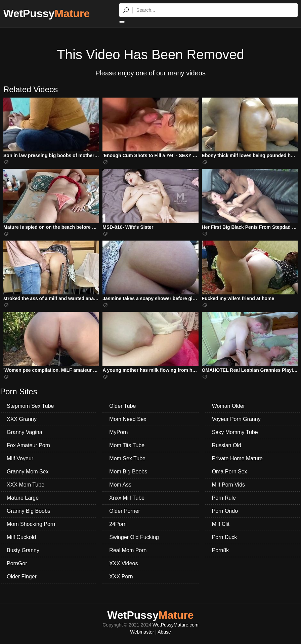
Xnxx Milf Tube (127, 498)
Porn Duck (225, 537)
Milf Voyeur (20, 458)
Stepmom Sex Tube (30, 406)
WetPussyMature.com (176, 625)
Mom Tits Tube (127, 445)
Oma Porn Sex (230, 472)
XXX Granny (22, 419)
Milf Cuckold (21, 537)
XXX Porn (121, 577)
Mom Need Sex (128, 419)
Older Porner (125, 511)
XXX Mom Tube (26, 485)
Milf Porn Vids (228, 485)
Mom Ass (120, 485)
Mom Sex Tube (127, 458)
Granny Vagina (25, 432)
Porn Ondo (225, 511)
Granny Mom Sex (28, 472)
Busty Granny (23, 550)
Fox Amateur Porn (28, 445)
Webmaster (142, 632)
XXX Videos (123, 563)
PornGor (17, 563)
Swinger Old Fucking (134, 537)
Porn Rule (224, 498)
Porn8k (221, 550)
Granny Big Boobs (29, 511)
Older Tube (122, 406)
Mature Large (23, 498)
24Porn (118, 524)
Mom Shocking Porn (31, 524)
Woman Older (228, 406)
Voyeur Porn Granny (236, 419)
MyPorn (118, 432)
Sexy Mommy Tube (235, 432)
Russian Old (227, 445)
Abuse (164, 632)
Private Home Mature (237, 458)
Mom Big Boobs (128, 472)
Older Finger (22, 577)
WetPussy (47, 13)
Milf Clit (221, 524)
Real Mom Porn (128, 550)
